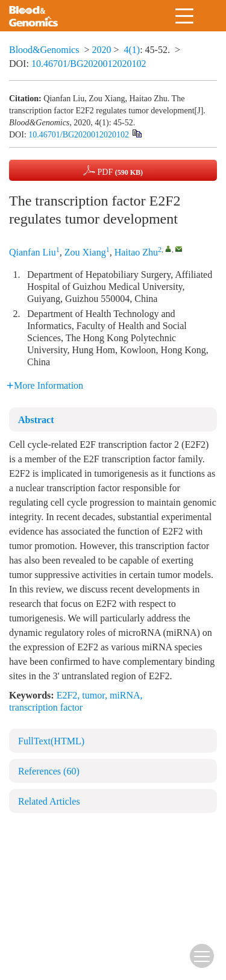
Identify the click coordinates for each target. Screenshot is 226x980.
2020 (101, 50)
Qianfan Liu (33, 252)
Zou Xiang (85, 252)
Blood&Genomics (44, 50)
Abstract (36, 420)
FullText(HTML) (51, 741)
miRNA (125, 695)
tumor (93, 695)
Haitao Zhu (136, 252)
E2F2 (67, 695)
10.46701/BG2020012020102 (89, 64)
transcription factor (46, 707)
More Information (45, 385)
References (49, 771)
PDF (113, 170)
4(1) (132, 50)
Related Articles (49, 801)
